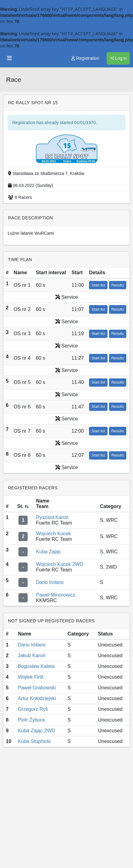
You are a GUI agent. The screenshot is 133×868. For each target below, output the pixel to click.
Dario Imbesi (50, 582)
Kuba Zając (48, 552)
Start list (98, 285)
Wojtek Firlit (31, 677)
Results (118, 285)
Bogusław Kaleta (36, 666)
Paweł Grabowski (37, 688)
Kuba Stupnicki (34, 741)
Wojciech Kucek (53, 534)
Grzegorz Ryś (33, 709)
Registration (85, 58)
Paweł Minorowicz (56, 595)
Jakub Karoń (32, 656)
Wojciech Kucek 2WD (60, 564)
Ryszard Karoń (52, 517)
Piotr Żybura (31, 720)
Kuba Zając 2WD (36, 731)
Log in (118, 58)
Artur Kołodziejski (37, 698)
